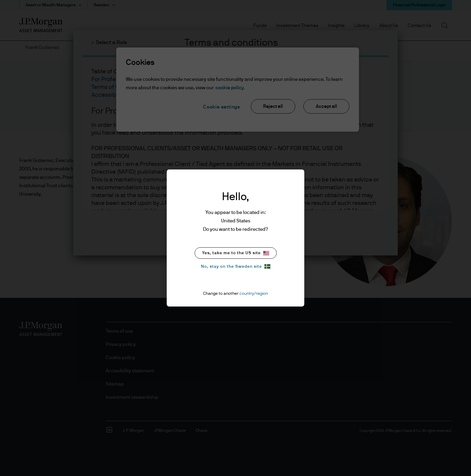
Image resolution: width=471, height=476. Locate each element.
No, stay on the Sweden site (236, 266)
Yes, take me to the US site (236, 253)
